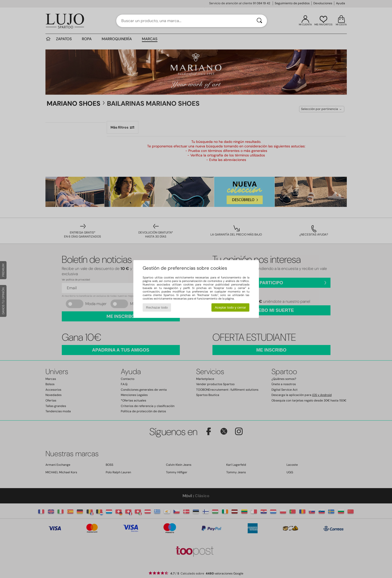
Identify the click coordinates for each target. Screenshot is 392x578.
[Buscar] (259, 21)
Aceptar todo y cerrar (230, 307)
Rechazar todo (157, 307)
